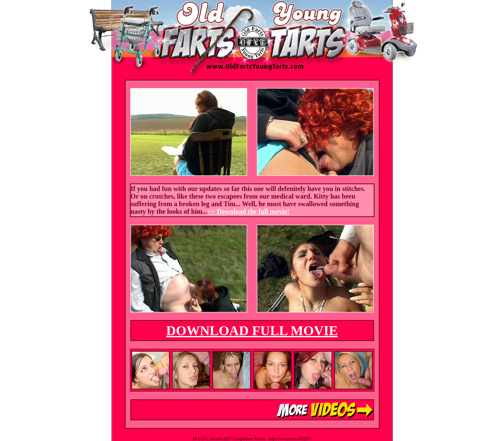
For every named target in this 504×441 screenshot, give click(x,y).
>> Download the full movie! (248, 211)
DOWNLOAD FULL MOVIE (252, 331)
